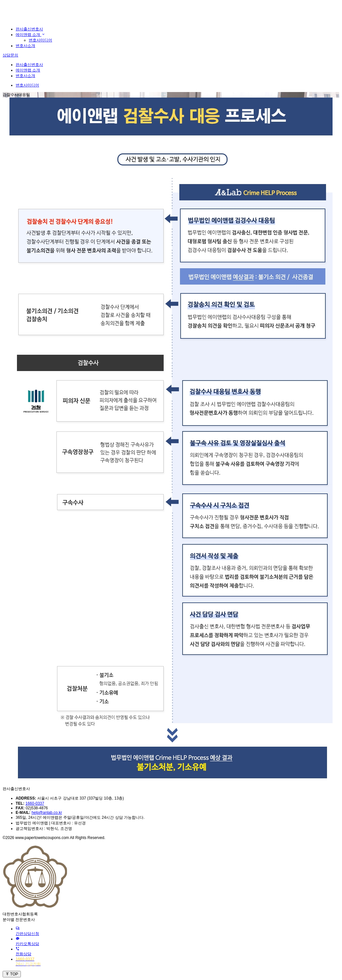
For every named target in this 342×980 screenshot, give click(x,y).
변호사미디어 (40, 40)
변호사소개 (25, 46)
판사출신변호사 (29, 29)
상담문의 (10, 55)
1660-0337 (35, 803)
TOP (12, 974)
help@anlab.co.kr (47, 813)
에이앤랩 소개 (30, 35)
